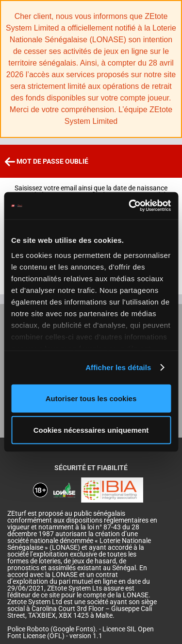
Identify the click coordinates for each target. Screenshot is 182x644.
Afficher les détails (118, 367)
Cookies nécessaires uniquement (91, 430)
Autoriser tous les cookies (91, 398)
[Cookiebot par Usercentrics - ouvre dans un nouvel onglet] (130, 206)
